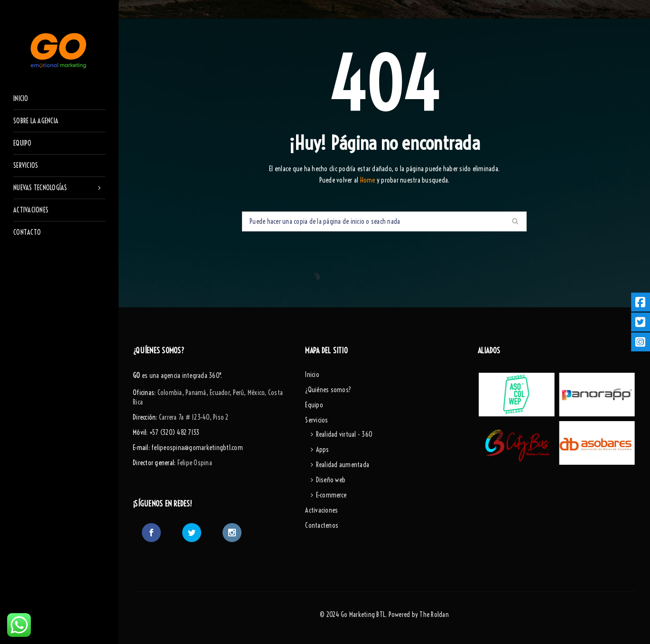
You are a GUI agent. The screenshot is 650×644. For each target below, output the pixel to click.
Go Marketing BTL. (364, 615)
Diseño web (331, 480)
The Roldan (434, 615)
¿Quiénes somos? (328, 390)
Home (368, 180)
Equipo (314, 405)
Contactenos (322, 525)
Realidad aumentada (343, 465)
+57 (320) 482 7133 (175, 432)
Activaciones (321, 510)
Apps (323, 450)
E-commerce (331, 495)
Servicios (316, 420)
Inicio (312, 375)
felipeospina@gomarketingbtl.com (197, 448)
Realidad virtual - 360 (344, 434)
